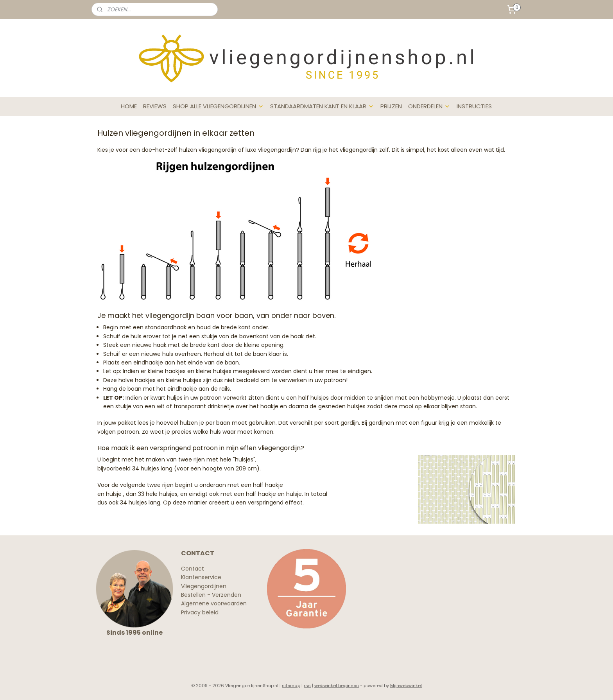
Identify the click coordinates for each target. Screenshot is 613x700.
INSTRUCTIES (474, 106)
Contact (193, 569)
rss (307, 686)
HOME (129, 106)
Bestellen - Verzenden (211, 595)
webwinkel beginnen (337, 686)
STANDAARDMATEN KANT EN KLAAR (322, 106)
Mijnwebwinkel (406, 686)
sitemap (291, 686)
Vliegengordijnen (204, 586)
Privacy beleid (200, 612)
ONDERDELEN (429, 106)
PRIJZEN (391, 106)
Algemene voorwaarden (214, 603)
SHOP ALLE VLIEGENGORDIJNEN (218, 106)
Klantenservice (201, 577)
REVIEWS (155, 106)
